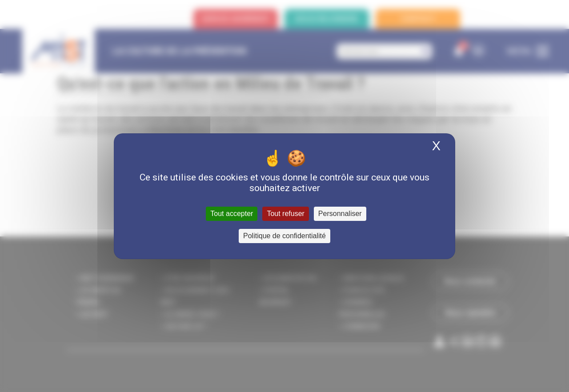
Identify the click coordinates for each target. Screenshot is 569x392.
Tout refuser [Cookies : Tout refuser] (285, 214)
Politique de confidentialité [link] (284, 236)
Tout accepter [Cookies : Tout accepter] (232, 214)
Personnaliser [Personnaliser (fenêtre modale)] (340, 214)
